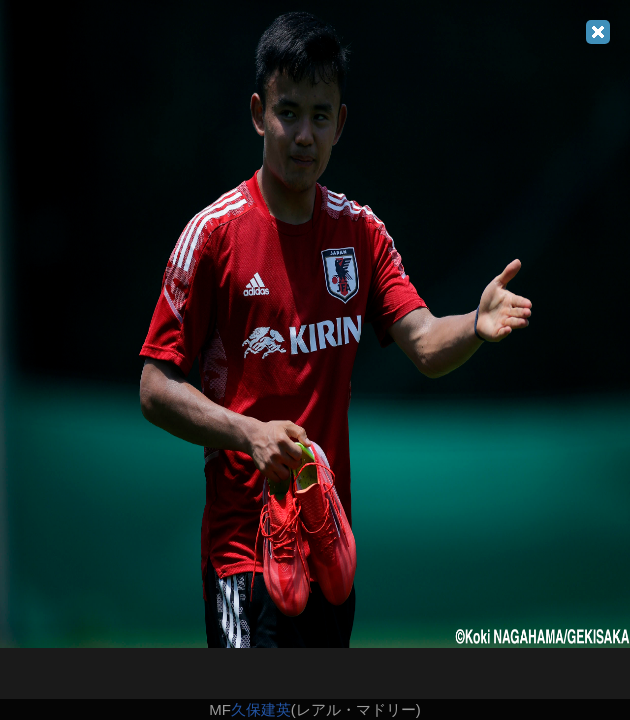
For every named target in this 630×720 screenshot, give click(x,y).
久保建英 (261, 709)
